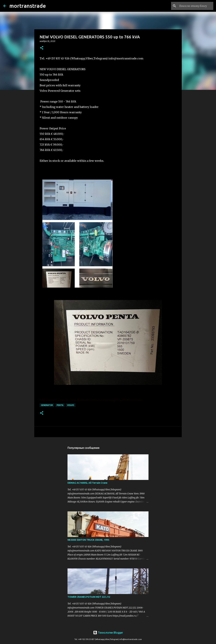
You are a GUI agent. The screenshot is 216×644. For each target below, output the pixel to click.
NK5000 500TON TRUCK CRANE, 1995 (88, 540)
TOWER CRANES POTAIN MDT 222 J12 (89, 597)
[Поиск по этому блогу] (196, 6)
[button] (42, 48)
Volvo (71, 405)
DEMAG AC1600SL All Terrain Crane (87, 483)
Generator (47, 405)
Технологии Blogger (108, 633)
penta (60, 405)
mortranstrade (28, 6)
